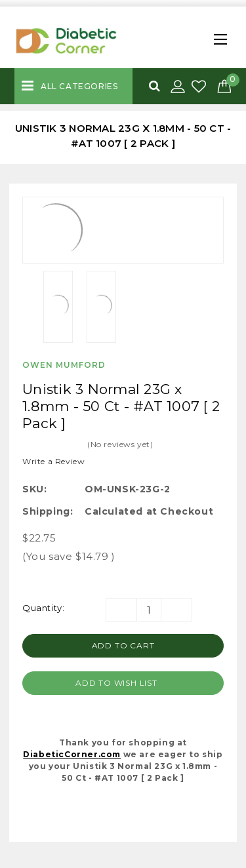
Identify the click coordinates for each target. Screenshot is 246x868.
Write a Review (53, 461)
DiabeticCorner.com (72, 754)
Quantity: (43, 608)
